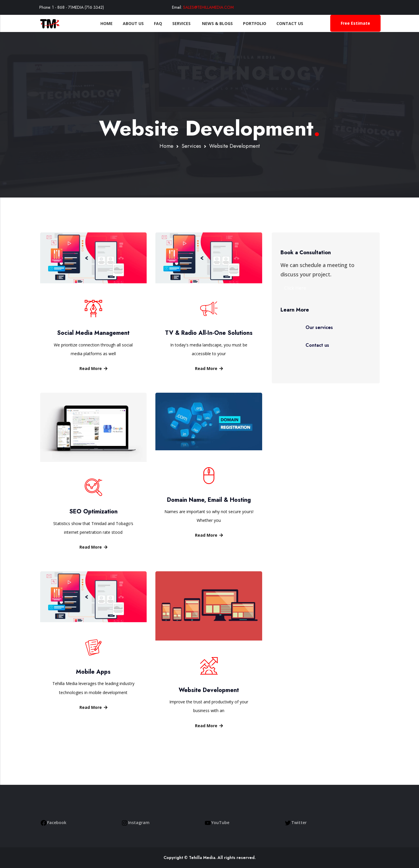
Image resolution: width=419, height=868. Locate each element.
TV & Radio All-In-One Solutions (209, 333)
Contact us (317, 345)
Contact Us (285, 23)
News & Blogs (212, 23)
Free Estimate (355, 23)
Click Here (295, 288)
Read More (93, 368)
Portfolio (250, 23)
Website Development (209, 690)
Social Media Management (93, 333)
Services (177, 23)
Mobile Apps (93, 672)
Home (102, 23)
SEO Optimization (93, 512)
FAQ (153, 23)
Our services (319, 327)
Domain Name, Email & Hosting (209, 500)
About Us (128, 23)
